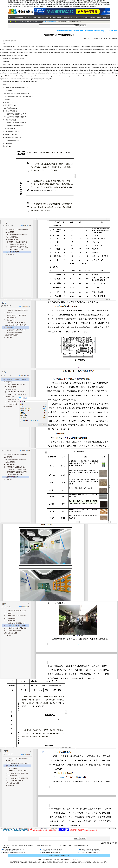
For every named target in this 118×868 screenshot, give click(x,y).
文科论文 (86, 18)
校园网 (50, 3)
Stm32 (42, 5)
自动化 (81, 3)
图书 (46, 3)
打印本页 (106, 843)
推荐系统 (67, 3)
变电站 (34, 5)
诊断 (97, 3)
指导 (62, 1)
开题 (20, 1)
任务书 (13, 1)
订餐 (98, 1)
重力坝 (26, 7)
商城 (92, 1)
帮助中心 (99, 18)
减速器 (24, 5)
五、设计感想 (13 (8, 143)
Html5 (18, 3)
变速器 (19, 5)
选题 (57, 3)
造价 (99, 5)
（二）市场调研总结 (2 (10, 108)
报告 (87, 7)
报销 (93, 7)
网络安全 (61, 3)
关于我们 (51, 855)
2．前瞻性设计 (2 (8, 99)
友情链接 (58, 855)
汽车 (91, 3)
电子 (38, 5)
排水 (11, 7)
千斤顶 (15, 5)
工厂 (45, 7)
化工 (39, 7)
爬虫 (33, 3)
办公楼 (106, 5)
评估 (84, 7)
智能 (70, 5)
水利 (22, 7)
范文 (43, 1)
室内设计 (55, 7)
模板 (34, 1)
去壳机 (10, 5)
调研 (65, 1)
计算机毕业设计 (43, 18)
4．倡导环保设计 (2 (9, 105)
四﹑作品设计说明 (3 (9, 120)
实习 (59, 1)
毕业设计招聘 (65, 855)
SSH (25, 3)
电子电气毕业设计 (30, 18)
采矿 (32, 7)
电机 (101, 3)
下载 (68, 1)
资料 (46, 1)
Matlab (74, 5)
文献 (52, 1)
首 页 (11, 18)
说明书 (27, 1)
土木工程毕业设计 (56, 18)
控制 (67, 5)
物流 (71, 7)
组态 (64, 5)
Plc (61, 5)
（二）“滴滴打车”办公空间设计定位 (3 (14, 117)
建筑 (81, 5)
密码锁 (58, 5)
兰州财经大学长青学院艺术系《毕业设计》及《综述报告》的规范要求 (30, 845)
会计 (96, 7)
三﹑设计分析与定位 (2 (10, 111)
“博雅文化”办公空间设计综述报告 (78, 845)
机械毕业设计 (19, 18)
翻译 (40, 1)
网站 (81, 1)
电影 (101, 1)
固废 (42, 7)
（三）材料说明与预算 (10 (11, 140)
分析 (80, 7)
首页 (59, 22)
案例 (77, 7)
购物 (95, 1)
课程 (55, 1)
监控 (54, 5)
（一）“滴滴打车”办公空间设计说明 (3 (14, 123)
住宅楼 (95, 5)
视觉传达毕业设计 (69, 18)
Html (15, 3)
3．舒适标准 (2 (8, 102)
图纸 (27, 5)
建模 (104, 3)
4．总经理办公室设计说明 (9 (12, 137)
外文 (37, 1)
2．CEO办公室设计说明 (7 (11, 132)
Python (29, 3)
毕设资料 (93, 18)
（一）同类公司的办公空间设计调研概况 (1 (16, 93)
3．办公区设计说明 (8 (10, 134)
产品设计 (61, 7)
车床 (88, 3)
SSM (22, 3)
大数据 (37, 3)
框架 (87, 5)
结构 (84, 5)
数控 (85, 3)
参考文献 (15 (7, 146)
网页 (84, 1)
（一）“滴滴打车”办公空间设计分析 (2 (14, 114)
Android (10, 3)
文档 (17, 1)
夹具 (78, 3)
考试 (54, 3)
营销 (90, 7)
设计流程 (106, 18)
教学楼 (91, 5)
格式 (31, 1)
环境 (36, 7)
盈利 (74, 7)
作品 (49, 1)
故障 (94, 3)
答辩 (23, 1)
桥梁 (14, 7)
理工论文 (79, 18)
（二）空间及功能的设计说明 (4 (13, 126)
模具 (74, 3)
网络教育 (72, 1)
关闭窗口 (114, 843)
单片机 (46, 5)
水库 (29, 7)
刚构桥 (18, 7)
